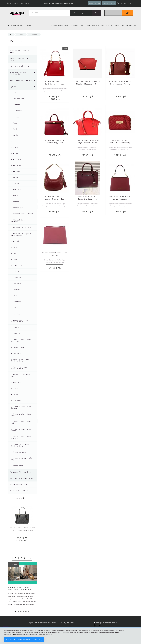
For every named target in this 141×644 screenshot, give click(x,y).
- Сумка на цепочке (20, 452)
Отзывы (117, 26)
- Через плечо (18, 466)
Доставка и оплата (75, 26)
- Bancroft (16, 105)
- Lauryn (15, 184)
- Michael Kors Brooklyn (18, 221)
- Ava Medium (18, 99)
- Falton (15, 147)
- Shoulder (16, 284)
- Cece (14, 123)
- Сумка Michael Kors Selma (21, 422)
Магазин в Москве (129, 26)
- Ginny (15, 153)
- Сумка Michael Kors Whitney (21, 438)
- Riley (14, 259)
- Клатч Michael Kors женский (21, 340)
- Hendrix (16, 171)
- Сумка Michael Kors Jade (21, 415)
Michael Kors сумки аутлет (20, 51)
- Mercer (15, 202)
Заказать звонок (94, 3)
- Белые (15, 308)
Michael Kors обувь (20, 491)
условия (14, 635)
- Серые (15, 388)
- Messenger (17, 208)
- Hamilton (16, 165)
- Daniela (15, 135)
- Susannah (16, 290)
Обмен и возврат (91, 26)
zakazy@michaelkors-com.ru (107, 623)
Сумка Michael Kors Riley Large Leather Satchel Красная (87, 143)
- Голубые (16, 314)
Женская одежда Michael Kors (18, 73)
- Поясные (16, 382)
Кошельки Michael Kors (22, 478)
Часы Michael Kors (19, 484)
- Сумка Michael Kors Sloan (21, 430)
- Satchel (15, 271)
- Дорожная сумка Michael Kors (20, 321)
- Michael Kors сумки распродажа (21, 234)
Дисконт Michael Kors (21, 66)
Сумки (13, 87)
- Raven (15, 253)
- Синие (15, 394)
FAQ (102, 26)
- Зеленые (16, 328)
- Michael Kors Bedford (22, 214)
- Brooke (15, 117)
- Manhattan (17, 190)
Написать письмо (109, 3)
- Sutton (15, 296)
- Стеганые (16, 400)
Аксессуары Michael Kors (20, 59)
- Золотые (16, 334)
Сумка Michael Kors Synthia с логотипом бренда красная (55, 84)
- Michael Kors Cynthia (22, 227)
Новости (108, 26)
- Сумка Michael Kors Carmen (21, 407)
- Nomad (15, 241)
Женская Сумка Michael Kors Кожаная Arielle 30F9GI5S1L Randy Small (120, 84)
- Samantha (16, 265)
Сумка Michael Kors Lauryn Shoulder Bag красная (55, 199)
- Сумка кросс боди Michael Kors (20, 445)
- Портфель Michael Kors (20, 375)
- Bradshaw (16, 111)
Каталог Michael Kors (57, 26)
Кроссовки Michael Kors (22, 80)
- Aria (14, 93)
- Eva (13, 141)
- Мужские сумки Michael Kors (19, 368)
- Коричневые (18, 347)
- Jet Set (15, 177)
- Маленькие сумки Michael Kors (20, 360)
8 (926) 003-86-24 (70, 623)
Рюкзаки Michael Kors (21, 472)
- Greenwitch (17, 159)
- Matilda (15, 196)
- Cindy (14, 129)
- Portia (15, 247)
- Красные (16, 353)
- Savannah (16, 277)
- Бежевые (16, 302)
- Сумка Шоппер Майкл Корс (22, 459)
